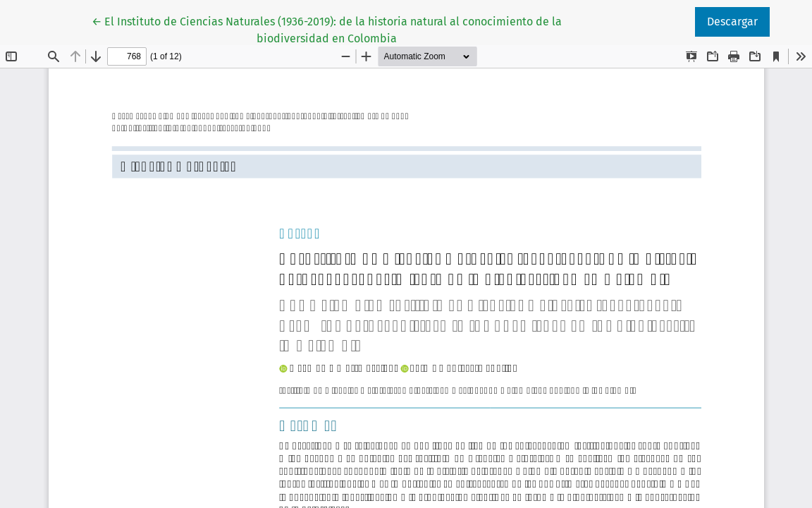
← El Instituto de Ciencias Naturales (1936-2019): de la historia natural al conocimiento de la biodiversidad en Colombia (327, 29)
